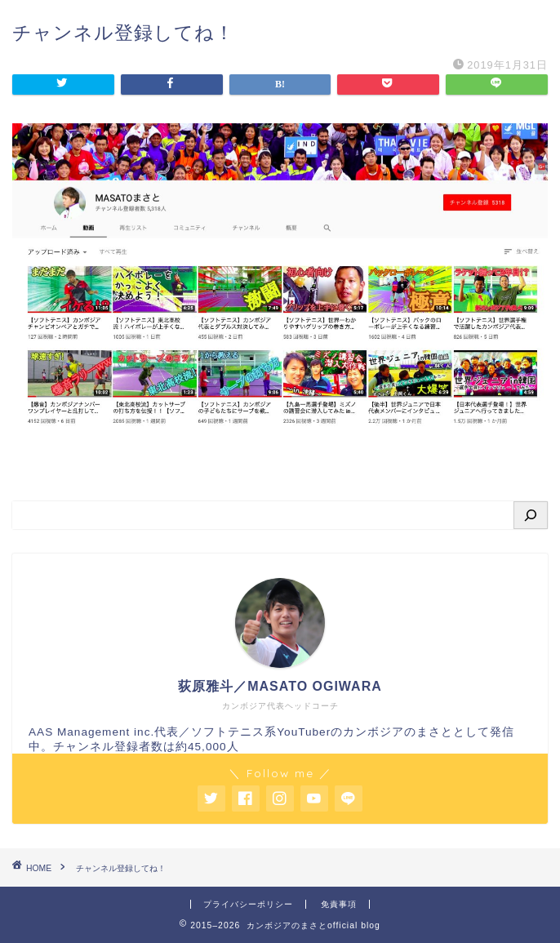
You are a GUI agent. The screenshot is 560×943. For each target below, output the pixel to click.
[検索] (531, 515)
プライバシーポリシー (248, 904)
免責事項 (339, 904)
